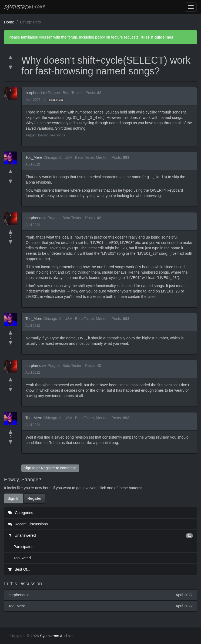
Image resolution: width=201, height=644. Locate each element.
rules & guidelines (157, 37)
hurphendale (36, 93)
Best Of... (19, 569)
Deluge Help (56, 100)
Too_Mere (34, 157)
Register (48, 468)
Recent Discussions (28, 524)
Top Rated (22, 558)
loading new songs (51, 135)
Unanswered (100, 535)
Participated (24, 547)
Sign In (29, 468)
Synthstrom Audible (25, 7)
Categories (21, 513)
